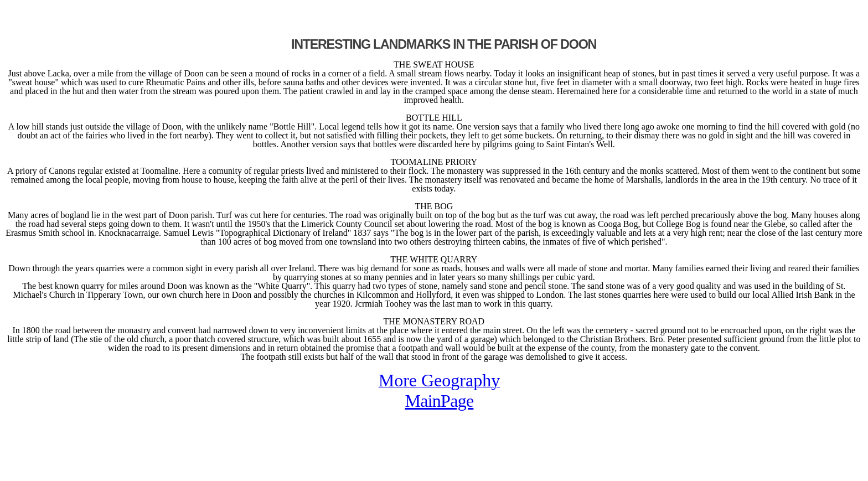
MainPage (439, 401)
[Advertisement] (134, 21)
